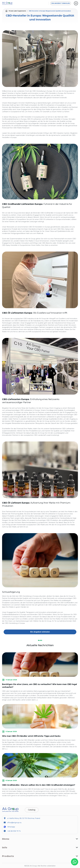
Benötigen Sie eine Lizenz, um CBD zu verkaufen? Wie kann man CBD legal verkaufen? (39, 686)
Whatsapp (11, 827)
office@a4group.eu (14, 823)
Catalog (32, 810)
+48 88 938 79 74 (14, 831)
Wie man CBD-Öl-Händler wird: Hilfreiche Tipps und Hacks (31, 736)
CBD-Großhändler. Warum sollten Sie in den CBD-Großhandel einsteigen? (39, 785)
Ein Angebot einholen (61, 3)
